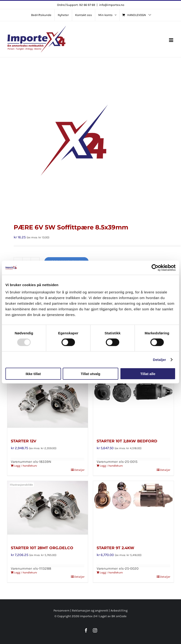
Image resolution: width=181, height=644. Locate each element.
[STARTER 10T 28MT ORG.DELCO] (48, 510)
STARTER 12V (24, 441)
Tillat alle (148, 374)
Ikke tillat (33, 374)
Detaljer (160, 359)
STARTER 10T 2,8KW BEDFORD (127, 441)
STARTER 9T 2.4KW (115, 548)
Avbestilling (119, 610)
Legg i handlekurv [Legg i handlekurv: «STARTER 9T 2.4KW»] (111, 572)
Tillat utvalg (90, 374)
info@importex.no (112, 5)
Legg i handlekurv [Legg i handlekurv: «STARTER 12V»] (26, 466)
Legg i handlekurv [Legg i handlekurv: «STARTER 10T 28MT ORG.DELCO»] (26, 572)
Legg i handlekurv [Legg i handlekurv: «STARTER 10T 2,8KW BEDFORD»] (111, 466)
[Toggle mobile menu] (171, 40)
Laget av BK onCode (113, 616)
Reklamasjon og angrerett (90, 610)
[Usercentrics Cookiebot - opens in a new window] (155, 268)
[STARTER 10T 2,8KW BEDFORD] (133, 404)
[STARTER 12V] (48, 404)
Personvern (62, 610)
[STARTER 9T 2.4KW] (133, 510)
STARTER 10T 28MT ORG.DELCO (42, 548)
